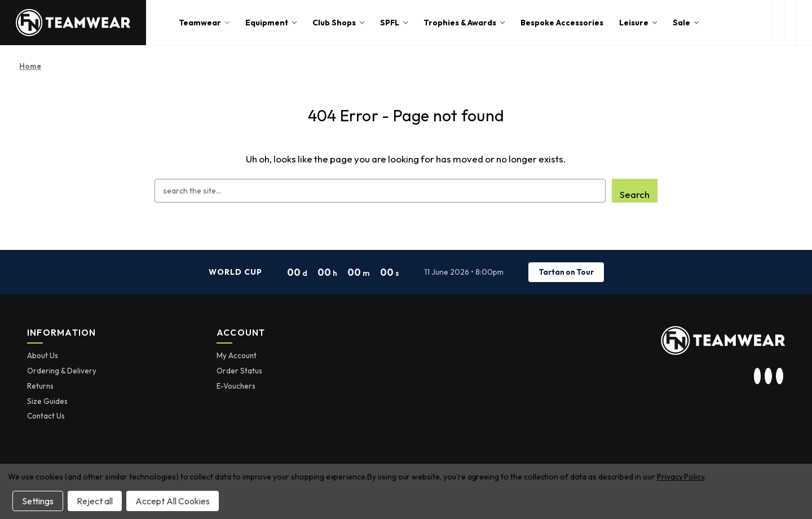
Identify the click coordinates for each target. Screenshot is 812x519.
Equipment (271, 23)
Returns (40, 386)
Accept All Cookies (173, 501)
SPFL (394, 23)
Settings (38, 501)
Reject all (95, 501)
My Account (237, 355)
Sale (686, 23)
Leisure (638, 23)
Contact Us (46, 416)
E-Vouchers (236, 386)
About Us (43, 355)
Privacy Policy (681, 477)
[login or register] (790, 23)
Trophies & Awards (464, 23)
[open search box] (778, 23)
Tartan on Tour (566, 272)
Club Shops (338, 23)
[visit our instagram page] (757, 376)
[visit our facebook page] (779, 376)
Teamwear (204, 23)
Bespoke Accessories (562, 23)
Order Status (239, 371)
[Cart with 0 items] (804, 23)
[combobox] (380, 191)
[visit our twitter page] (769, 376)
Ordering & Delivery (62, 371)
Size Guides (47, 401)
